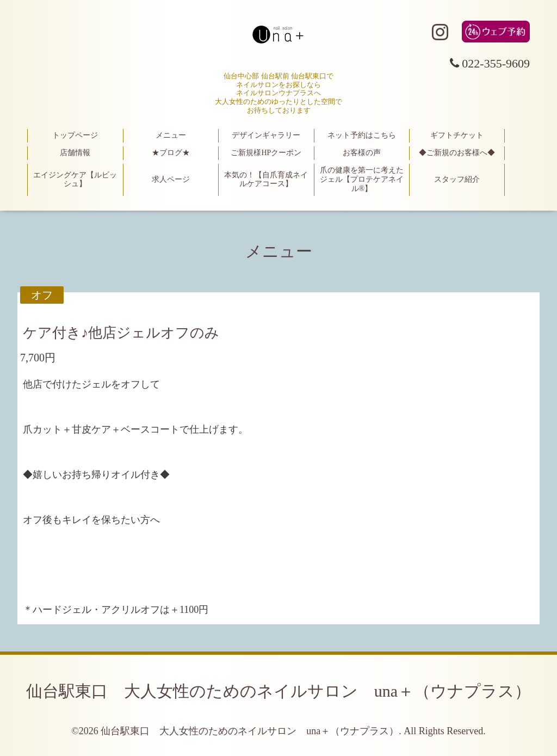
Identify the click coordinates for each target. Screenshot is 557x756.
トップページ (75, 135)
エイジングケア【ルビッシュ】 (75, 180)
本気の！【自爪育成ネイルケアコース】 (266, 180)
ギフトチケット (457, 135)
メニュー (171, 135)
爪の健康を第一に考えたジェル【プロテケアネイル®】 (362, 179)
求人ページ (171, 179)
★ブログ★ (171, 153)
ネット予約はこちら (362, 135)
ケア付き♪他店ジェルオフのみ (121, 333)
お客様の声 (362, 153)
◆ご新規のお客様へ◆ (457, 153)
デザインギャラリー (266, 135)
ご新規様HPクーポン (266, 153)
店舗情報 (75, 153)
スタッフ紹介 (457, 179)
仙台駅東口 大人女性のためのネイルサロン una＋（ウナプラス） (278, 691)
